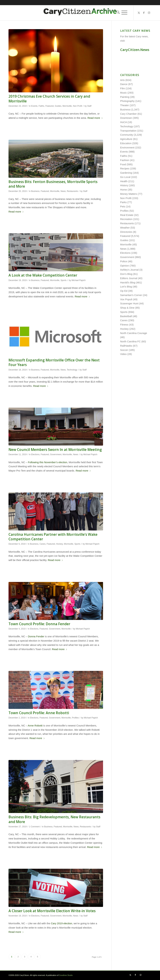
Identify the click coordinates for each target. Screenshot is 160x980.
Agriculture (126, 139)
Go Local (125, 177)
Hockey (60, 544)
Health (124, 181)
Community (127, 135)
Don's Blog (126, 274)
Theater (125, 105)
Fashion (125, 160)
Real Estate (127, 215)
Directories (126, 232)
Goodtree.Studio (66, 975)
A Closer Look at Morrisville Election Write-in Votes (52, 911)
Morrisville (67, 106)
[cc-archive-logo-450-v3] (80, 13)
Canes (43, 544)
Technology (72, 370)
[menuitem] (117, 13)
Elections (35, 454)
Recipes (125, 168)
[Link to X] (139, 13)
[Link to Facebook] (144, 13)
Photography (127, 101)
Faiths (41, 106)
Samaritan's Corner (131, 295)
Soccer (124, 350)
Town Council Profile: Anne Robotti (39, 713)
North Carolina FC (130, 341)
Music (124, 93)
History (124, 185)
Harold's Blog (128, 282)
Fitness (124, 325)
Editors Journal (129, 278)
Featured (50, 106)
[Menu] (124, 13)
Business (35, 191)
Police (124, 261)
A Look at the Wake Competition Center (43, 275)
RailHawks (126, 346)
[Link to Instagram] (149, 13)
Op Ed (124, 291)
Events (34, 106)
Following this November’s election (48, 462)
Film (123, 88)
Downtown (126, 118)
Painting (125, 97)
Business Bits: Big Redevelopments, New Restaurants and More (54, 819)
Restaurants (72, 191)
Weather (125, 228)
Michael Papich (79, 280)
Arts (123, 80)
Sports (64, 280)
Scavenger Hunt (129, 303)
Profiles (75, 718)
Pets (123, 206)
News (63, 191)
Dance (124, 84)
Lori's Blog (126, 287)
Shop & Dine (127, 308)
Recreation (126, 219)
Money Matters (129, 194)
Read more (95, 118)
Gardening (126, 173)
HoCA (124, 122)
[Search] (117, 13)
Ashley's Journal (129, 270)
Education (126, 143)
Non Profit (78, 106)
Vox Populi (126, 299)
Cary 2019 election (61, 923)
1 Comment (34, 827)
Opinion (125, 266)
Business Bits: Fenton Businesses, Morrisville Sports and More (53, 184)
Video (123, 354)
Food (123, 164)
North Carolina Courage (134, 333)
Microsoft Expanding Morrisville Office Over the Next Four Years (54, 362)
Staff (89, 106)
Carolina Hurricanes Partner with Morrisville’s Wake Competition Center (53, 537)
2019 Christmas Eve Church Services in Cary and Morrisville (49, 99)
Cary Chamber (129, 114)
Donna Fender (36, 636)
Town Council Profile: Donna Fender (39, 624)
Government (56, 454)
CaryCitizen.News (135, 50)
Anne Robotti (35, 725)
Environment (127, 147)
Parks (123, 202)
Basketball (126, 316)
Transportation (128, 131)
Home (124, 190)
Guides (58, 106)
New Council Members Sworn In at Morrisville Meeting (55, 450)
